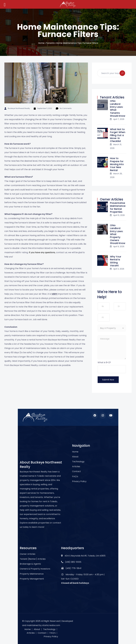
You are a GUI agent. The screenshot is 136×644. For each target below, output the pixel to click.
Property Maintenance (32, 574)
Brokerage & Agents (30, 564)
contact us (63, 290)
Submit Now (108, 380)
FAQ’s (75, 476)
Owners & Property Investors (35, 569)
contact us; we (64, 252)
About (75, 457)
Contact (76, 471)
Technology (78, 462)
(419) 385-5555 (73, 562)
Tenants (50, 43)
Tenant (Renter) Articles (33, 559)
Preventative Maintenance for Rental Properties (118, 207)
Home (41, 43)
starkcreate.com (51, 625)
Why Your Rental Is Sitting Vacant (116, 261)
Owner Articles (28, 554)
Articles (76, 466)
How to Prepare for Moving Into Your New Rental (117, 164)
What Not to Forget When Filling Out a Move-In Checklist (118, 135)
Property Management (32, 579)
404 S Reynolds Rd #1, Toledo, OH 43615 (85, 556)
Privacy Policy (79, 481)
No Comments (64, 108)
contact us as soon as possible (55, 365)
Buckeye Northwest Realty (18, 108)
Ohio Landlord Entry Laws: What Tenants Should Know (118, 108)
